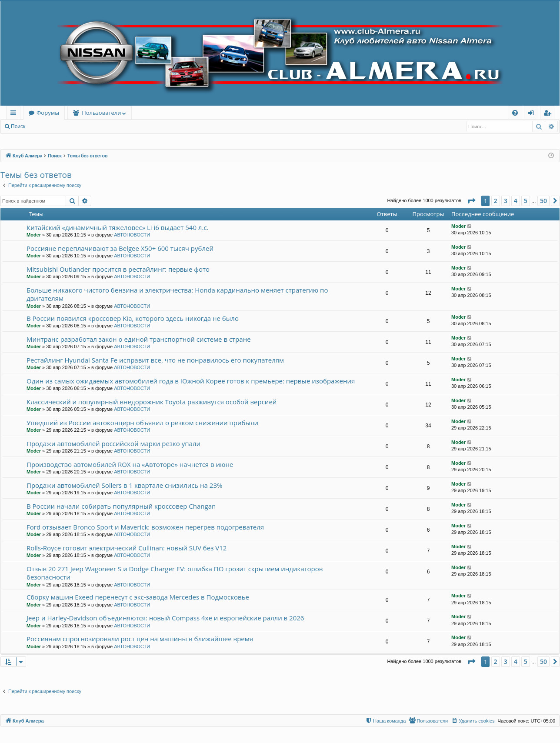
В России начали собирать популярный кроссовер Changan (121, 506)
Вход (44, 127)
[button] (471, 201)
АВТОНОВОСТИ (132, 235)
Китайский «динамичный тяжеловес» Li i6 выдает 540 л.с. (118, 227)
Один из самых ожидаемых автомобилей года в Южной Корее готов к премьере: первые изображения (191, 381)
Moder (34, 235)
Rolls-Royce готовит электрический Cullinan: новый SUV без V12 (127, 548)
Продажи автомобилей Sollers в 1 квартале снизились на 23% (124, 485)
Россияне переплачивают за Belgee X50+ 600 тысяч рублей (120, 248)
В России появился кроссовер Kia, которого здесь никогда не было (133, 318)
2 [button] (496, 201)
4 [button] (516, 201)
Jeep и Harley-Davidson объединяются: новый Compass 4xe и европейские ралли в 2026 (165, 618)
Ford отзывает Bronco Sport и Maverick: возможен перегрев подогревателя (145, 527)
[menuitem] (515, 113)
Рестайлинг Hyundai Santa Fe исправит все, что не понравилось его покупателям (155, 360)
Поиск (18, 127)
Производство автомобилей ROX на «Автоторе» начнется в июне (130, 464)
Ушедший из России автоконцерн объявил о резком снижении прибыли (142, 423)
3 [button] (506, 201)
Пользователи (101, 113)
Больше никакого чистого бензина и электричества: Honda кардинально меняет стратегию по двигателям (177, 294)
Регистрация (78, 127)
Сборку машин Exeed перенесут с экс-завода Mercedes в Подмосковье (138, 597)
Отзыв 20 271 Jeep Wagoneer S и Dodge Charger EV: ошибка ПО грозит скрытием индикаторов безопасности (175, 573)
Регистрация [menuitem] (549, 114)
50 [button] (543, 201)
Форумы (48, 113)
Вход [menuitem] (533, 114)
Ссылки (15, 114)
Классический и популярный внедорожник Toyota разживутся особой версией (152, 402)
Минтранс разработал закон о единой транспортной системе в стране (139, 339)
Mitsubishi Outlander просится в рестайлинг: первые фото (118, 269)
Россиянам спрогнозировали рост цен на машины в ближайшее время (140, 639)
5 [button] (526, 201)
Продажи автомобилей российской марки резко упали (113, 443)
